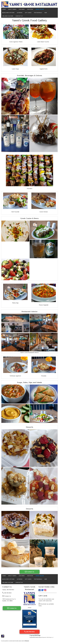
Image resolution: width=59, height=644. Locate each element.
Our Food (30, 9)
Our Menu (22, 9)
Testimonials (38, 13)
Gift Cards (28, 13)
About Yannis (12, 9)
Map (46, 13)
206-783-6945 (7, 593)
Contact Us (19, 16)
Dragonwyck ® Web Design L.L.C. (48, 637)
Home (4, 9)
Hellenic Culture (8, 16)
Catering (20, 13)
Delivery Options (8, 13)
